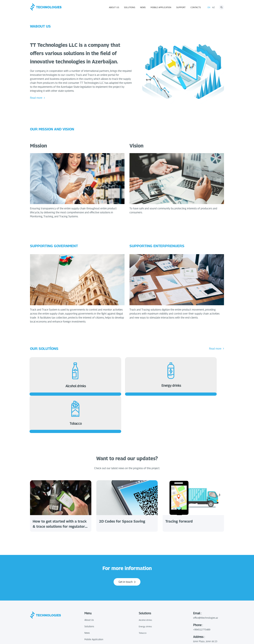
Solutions (130, 7)
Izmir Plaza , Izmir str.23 (205, 606)
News (143, 7)
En (209, 7)
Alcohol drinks (145, 585)
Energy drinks (145, 591)
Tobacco (143, 598)
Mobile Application (161, 7)
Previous (25, 468)
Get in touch (127, 547)
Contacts (196, 7)
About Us (114, 7)
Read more (37, 98)
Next (229, 468)
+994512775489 (202, 594)
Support (181, 7)
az (213, 7)
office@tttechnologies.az (206, 583)
